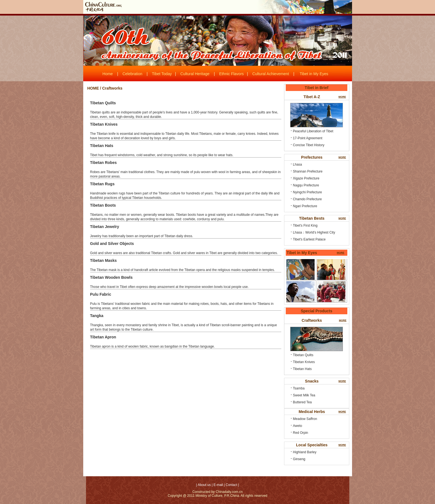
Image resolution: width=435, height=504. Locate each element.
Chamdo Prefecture (307, 199)
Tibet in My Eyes (314, 74)
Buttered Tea (302, 402)
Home (108, 74)
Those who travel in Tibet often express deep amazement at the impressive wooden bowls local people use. (170, 287)
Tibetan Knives (304, 362)
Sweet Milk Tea (304, 395)
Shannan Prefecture (308, 171)
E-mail (218, 485)
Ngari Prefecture (305, 206)
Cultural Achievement (270, 74)
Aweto (298, 426)
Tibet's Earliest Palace (309, 239)
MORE (342, 97)
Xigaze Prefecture (306, 178)
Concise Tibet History (309, 145)
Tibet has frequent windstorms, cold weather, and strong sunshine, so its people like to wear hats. (162, 155)
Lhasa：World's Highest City (314, 232)
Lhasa (298, 164)
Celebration (132, 74)
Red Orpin (301, 433)
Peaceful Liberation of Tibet (313, 131)
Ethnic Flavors (232, 74)
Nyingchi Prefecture (308, 192)
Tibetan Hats (302, 369)
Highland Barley (305, 452)
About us (204, 485)
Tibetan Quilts (303, 355)
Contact (231, 485)
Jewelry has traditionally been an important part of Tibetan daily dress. (142, 236)
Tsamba (299, 388)
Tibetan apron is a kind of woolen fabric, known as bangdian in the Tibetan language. (153, 346)
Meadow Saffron (305, 419)
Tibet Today (162, 74)
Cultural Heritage (195, 74)
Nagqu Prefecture (306, 185)
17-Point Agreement (308, 138)
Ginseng (299, 459)
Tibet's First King (305, 226)
